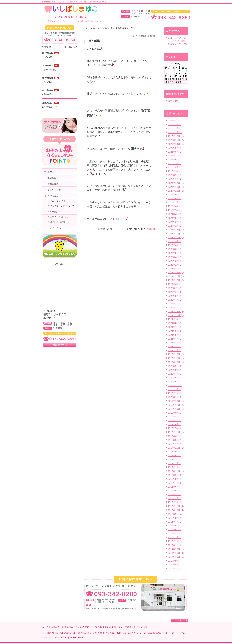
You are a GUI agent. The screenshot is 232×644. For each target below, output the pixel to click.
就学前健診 (174, 101)
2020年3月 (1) (175, 389)
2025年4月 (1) (175, 167)
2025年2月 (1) (175, 175)
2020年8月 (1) (175, 370)
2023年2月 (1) (175, 265)
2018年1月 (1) (175, 444)
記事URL (152, 229)
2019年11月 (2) (176, 405)
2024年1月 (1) (175, 226)
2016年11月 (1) (176, 471)
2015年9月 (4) (175, 514)
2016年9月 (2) (175, 475)
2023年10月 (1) (176, 238)
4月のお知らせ (49, 69)
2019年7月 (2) (175, 421)
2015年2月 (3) (175, 541)
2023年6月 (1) (175, 249)
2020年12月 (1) (176, 354)
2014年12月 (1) (176, 549)
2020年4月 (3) (175, 386)
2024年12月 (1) (176, 183)
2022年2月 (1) (175, 304)
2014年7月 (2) (175, 569)
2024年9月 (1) (175, 195)
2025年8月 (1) (175, 152)
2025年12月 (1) (176, 136)
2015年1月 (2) (175, 545)
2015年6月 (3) (175, 526)
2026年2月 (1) (175, 128)
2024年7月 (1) (175, 202)
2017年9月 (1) (175, 452)
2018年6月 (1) (175, 436)
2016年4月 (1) (175, 495)
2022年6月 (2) (175, 292)
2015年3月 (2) (175, 537)
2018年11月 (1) (176, 432)
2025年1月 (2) (175, 179)
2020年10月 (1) (176, 362)
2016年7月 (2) (175, 483)
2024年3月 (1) (175, 218)
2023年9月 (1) (175, 241)
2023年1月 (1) (175, 269)
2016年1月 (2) (175, 502)
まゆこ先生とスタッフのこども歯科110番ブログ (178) (177, 41)
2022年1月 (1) (175, 308)
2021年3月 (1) (175, 343)
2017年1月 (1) (175, 467)
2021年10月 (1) (176, 315)
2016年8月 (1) (175, 479)
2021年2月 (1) (175, 347)
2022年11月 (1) (176, 276)
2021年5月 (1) (175, 335)
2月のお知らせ (49, 94)
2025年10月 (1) (176, 144)
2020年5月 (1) (175, 382)
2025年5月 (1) (175, 163)
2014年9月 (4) (175, 561)
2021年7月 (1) (175, 327)
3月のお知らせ (49, 82)
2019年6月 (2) (175, 424)
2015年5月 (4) (175, 530)
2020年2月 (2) (175, 393)
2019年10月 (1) (176, 409)
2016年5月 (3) (175, 491)
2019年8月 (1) (175, 417)
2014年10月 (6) (176, 557)
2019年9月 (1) (175, 413)
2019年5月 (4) (175, 428)
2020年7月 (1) (175, 374)
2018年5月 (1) (175, 440)
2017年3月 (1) (175, 460)
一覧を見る (72, 47)
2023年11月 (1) (176, 234)
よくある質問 (82, 627)
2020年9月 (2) (175, 366)
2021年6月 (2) (175, 331)
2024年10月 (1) (176, 191)
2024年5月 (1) (175, 210)
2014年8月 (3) (175, 565)
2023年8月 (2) (175, 245)
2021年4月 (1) (175, 339)
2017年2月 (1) (175, 463)
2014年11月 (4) (176, 553)
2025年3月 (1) (175, 171)
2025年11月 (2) (176, 140)
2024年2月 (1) (175, 222)
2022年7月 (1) (175, 288)
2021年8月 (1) (175, 323)
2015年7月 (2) (175, 522)
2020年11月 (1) (176, 358)
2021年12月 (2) (176, 312)
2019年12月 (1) (176, 401)
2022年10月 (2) (176, 280)
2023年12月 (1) (176, 230)
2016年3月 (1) (175, 498)
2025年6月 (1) (175, 160)
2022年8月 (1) (175, 284)
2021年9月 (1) (175, 319)
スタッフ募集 (125, 627)
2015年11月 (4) (176, 506)
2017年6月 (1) (175, 456)
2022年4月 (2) (175, 300)
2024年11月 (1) (176, 187)
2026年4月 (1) (175, 121)
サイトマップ (141, 627)
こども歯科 (97, 627)
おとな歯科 (110, 627)
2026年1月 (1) (175, 132)
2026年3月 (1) (175, 124)
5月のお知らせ (49, 57)
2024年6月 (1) (175, 206)
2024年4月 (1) (175, 214)
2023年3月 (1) (175, 261)
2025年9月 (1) (175, 148)
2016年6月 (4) (175, 487)
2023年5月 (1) (175, 253)
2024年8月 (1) (175, 198)
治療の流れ (68, 627)
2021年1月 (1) (175, 350)
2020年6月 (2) (175, 378)
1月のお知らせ (49, 107)
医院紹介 (55, 627)
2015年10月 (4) (176, 510)
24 (183, 79)
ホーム (45, 627)
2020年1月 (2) (175, 397)
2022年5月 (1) (175, 296)
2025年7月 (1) (175, 156)
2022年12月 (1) (176, 272)
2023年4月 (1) (175, 257)
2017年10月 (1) (176, 448)
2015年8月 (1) (175, 518)
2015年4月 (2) (175, 534)
